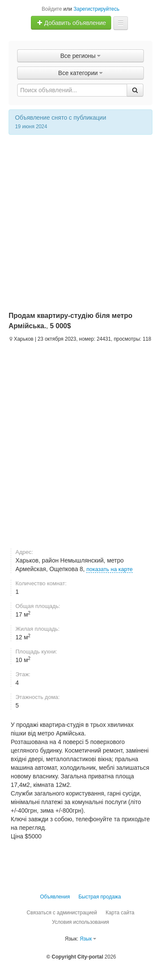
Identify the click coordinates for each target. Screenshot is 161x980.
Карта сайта (120, 913)
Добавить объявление (71, 23)
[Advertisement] (80, 219)
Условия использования (80, 922)
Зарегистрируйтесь (96, 9)
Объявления (55, 897)
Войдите (52, 9)
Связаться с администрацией (62, 913)
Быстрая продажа (100, 897)
